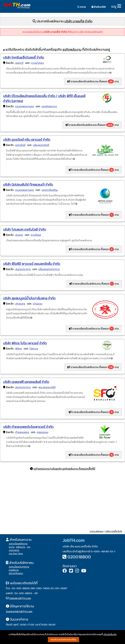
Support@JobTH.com (19, 611)
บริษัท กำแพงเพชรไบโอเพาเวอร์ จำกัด (28, 427)
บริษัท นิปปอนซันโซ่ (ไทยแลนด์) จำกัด (28, 185)
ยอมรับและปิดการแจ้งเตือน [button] (63, 640)
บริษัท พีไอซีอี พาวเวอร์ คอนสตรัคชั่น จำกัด (32, 264)
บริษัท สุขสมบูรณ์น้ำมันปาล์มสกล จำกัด (29, 298)
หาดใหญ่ (36, 235)
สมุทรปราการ (23, 269)
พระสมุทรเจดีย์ (47, 387)
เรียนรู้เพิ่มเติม (110, 634)
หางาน (82, 7)
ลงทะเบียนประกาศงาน (19, 567)
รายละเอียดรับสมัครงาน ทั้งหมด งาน (93, 81)
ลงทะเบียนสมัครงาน (18, 544)
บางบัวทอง (37, 63)
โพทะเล (34, 348)
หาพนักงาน (14, 570)
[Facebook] (65, 571)
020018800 (79, 557)
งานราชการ (14, 550)
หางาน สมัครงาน (97, 531)
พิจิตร (19, 348)
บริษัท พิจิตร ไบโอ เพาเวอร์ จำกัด (25, 343)
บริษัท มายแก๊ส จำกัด (78, 21)
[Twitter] (71, 571)
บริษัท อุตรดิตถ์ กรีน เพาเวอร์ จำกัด (27, 140)
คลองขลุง (43, 432)
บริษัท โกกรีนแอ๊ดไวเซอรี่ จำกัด (24, 57)
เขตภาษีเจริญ (50, 190)
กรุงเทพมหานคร (25, 106)
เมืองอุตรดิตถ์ (41, 145)
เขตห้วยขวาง (49, 106)
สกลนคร (20, 304)
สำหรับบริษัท (99, 7)
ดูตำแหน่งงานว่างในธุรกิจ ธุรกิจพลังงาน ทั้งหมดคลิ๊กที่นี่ (64, 469)
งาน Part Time (16, 554)
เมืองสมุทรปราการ (49, 269)
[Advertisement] (62, 501)
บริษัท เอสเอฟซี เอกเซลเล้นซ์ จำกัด (26, 382)
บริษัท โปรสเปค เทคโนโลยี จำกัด (25, 229)
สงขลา (19, 235)
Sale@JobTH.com (20, 598)
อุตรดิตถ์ (20, 145)
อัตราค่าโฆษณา (16, 573)
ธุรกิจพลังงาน (72, 49)
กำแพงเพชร (22, 432)
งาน (29, 547)
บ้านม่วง (38, 304)
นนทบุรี (19, 63)
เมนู (114, 6)
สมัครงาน (21, 547)
